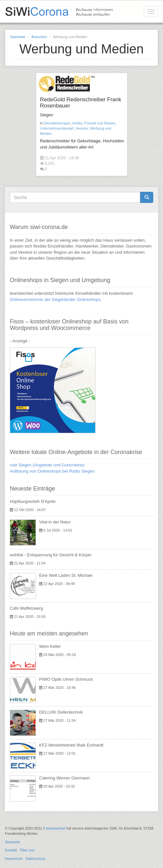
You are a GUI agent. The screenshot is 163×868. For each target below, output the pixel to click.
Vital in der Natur (55, 522)
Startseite (18, 37)
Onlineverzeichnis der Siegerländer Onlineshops (55, 299)
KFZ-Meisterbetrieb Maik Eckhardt (71, 745)
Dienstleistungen (57, 123)
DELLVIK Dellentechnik (61, 712)
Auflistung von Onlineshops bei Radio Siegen (52, 471)
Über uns (27, 850)
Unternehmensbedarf (57, 128)
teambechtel (56, 828)
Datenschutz (36, 859)
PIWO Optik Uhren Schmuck (66, 679)
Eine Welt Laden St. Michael (66, 575)
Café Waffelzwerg (26, 608)
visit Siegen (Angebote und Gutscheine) (47, 465)
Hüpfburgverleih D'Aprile (33, 501)
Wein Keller (50, 646)
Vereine (82, 128)
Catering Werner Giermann (65, 778)
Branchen (39, 37)
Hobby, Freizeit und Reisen (94, 123)
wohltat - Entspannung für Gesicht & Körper (51, 555)
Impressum (14, 859)
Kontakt (11, 850)
